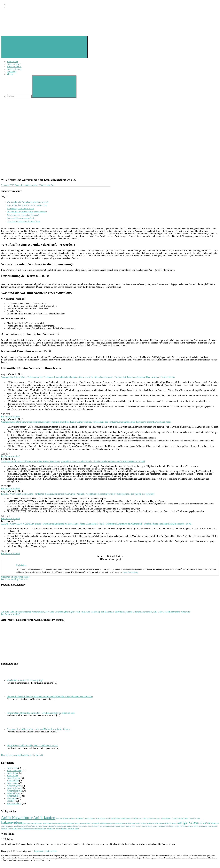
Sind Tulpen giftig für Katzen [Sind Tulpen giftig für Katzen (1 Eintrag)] (15, 826)
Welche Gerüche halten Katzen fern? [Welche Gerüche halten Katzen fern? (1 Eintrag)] (186, 826)
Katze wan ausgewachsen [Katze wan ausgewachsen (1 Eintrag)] (82, 823)
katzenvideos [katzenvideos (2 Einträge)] (12, 822)
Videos (10, 74)
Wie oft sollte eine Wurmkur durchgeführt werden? (28, 202)
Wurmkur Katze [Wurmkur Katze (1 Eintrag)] (202, 826)
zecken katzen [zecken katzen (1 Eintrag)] (51, 829)
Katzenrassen (13, 783)
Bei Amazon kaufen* (11, 417)
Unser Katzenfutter (130, 572)
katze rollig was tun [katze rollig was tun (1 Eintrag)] (36, 823)
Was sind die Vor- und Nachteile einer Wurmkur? (27, 212)
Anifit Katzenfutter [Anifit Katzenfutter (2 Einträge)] (17, 818)
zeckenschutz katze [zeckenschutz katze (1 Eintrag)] (61, 829)
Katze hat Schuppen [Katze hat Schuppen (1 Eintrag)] (149, 819)
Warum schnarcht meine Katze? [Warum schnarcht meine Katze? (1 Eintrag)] (130, 826)
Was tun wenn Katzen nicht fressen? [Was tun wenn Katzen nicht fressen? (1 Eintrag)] (163, 826)
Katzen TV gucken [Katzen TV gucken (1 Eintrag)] (194, 819)
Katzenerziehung (14, 771)
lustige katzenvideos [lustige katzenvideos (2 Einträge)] (193, 822)
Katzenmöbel (13, 781)
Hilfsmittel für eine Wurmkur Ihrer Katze (24, 221)
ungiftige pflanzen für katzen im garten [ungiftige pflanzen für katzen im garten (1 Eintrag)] (54, 826)
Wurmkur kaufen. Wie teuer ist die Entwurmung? (27, 205)
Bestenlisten (12, 768)
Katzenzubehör (14, 796)
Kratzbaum (12, 798)
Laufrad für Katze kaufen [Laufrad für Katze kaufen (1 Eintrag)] (143, 823)
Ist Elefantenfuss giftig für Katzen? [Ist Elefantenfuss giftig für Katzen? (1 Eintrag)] (132, 819)
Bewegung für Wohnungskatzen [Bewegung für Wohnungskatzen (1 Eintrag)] (65, 819)
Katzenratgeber (14, 64)
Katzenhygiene (13, 778)
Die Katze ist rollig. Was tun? (14, 579)
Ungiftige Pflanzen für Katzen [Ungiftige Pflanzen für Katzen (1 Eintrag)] (33, 826)
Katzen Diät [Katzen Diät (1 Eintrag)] (175, 819)
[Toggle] (7, 197)
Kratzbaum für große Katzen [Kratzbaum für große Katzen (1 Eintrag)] (99, 823)
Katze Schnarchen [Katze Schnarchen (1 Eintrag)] (48, 823)
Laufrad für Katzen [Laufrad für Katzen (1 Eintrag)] (157, 823)
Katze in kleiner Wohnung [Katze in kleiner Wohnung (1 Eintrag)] (163, 819)
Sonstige (11, 801)
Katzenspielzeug (14, 69)
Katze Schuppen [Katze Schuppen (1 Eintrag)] (69, 823)
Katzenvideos (13, 793)
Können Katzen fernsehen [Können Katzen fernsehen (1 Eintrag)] (116, 823)
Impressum (39, 851)
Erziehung (11, 72)
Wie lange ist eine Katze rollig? (15, 577)
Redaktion (20, 185)
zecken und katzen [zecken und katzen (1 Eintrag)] (73, 829)
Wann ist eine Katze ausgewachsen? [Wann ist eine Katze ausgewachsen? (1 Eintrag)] (110, 826)
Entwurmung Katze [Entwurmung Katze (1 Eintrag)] (81, 819)
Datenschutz (51, 851)
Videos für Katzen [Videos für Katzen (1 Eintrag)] (93, 826)
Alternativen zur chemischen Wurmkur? (23, 215)
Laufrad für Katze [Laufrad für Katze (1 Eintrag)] (130, 823)
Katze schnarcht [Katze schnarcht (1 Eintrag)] (59, 823)
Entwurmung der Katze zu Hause (20, 209)
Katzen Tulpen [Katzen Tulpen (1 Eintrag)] (184, 819)
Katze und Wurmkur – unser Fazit (21, 218)
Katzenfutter (12, 62)
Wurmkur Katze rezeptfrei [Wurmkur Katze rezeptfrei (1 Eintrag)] (30, 829)
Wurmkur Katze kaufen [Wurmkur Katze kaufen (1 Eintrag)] (14, 829)
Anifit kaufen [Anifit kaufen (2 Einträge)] (44, 818)
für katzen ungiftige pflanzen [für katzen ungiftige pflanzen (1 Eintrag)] (96, 819)
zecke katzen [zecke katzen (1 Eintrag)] (42, 829)
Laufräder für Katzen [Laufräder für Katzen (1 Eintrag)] (170, 823)
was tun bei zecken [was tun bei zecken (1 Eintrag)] (146, 826)
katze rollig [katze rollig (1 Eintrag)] (27, 823)
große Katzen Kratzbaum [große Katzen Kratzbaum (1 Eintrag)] (113, 819)
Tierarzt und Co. (14, 67)
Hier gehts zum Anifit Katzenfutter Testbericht (22, 755)
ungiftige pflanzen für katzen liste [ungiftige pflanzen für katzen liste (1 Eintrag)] (77, 826)
